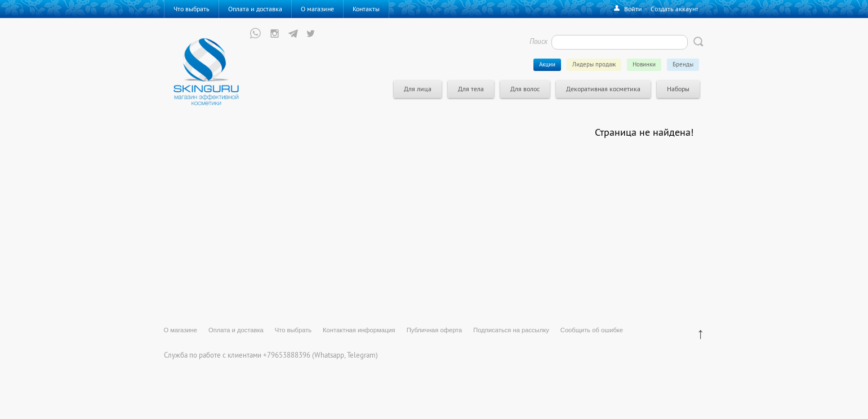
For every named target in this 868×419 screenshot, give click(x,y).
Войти (633, 9)
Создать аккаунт (675, 9)
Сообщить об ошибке (592, 330)
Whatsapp (329, 355)
